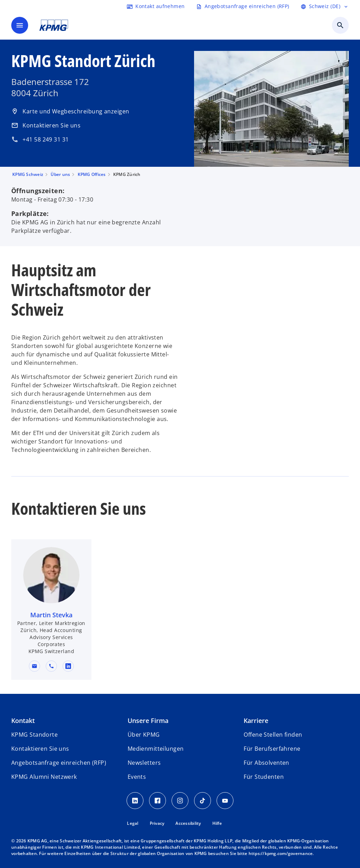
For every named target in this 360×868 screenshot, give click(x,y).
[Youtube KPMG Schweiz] (225, 801)
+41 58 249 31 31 (40, 139)
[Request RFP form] (243, 6)
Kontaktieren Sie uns (46, 125)
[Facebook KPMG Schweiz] (157, 801)
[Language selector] (325, 6)
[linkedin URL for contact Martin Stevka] (68, 666)
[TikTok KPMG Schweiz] (202, 801)
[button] (34, 666)
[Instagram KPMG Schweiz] (180, 801)
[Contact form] (156, 6)
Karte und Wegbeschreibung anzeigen (70, 111)
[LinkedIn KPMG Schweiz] (135, 801)
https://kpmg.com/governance (281, 853)
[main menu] (20, 25)
